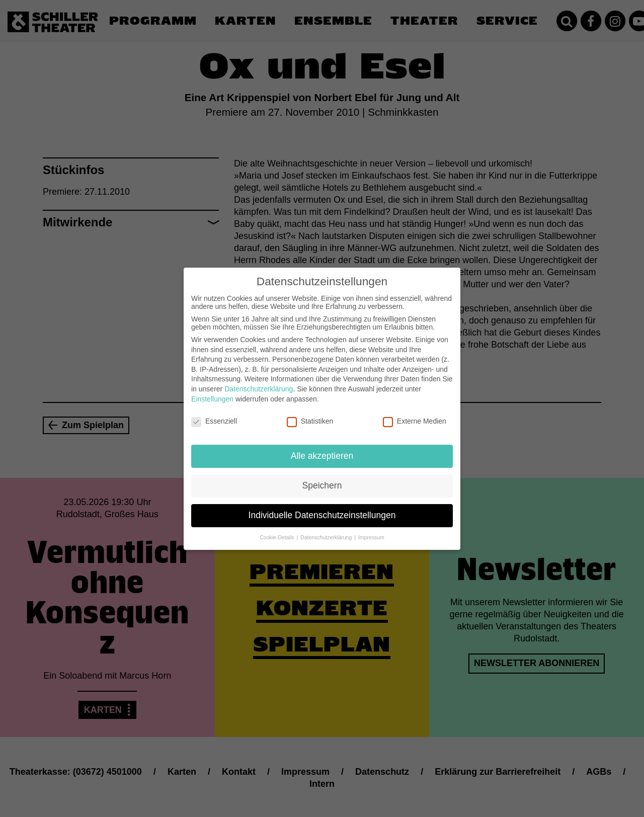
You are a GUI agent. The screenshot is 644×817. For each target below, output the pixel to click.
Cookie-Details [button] (277, 531)
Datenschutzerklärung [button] (327, 531)
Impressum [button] (371, 531)
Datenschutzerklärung (259, 383)
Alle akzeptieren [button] (322, 450)
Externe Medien (415, 416)
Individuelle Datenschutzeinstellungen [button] (322, 510)
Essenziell (214, 416)
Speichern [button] (322, 480)
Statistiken (310, 416)
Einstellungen (212, 393)
